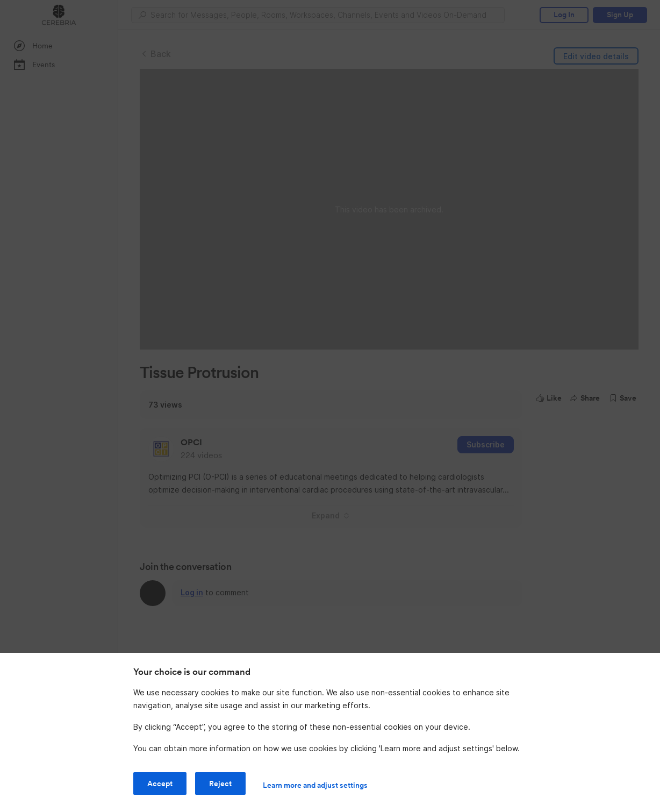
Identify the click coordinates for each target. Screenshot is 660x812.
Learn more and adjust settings (315, 785)
